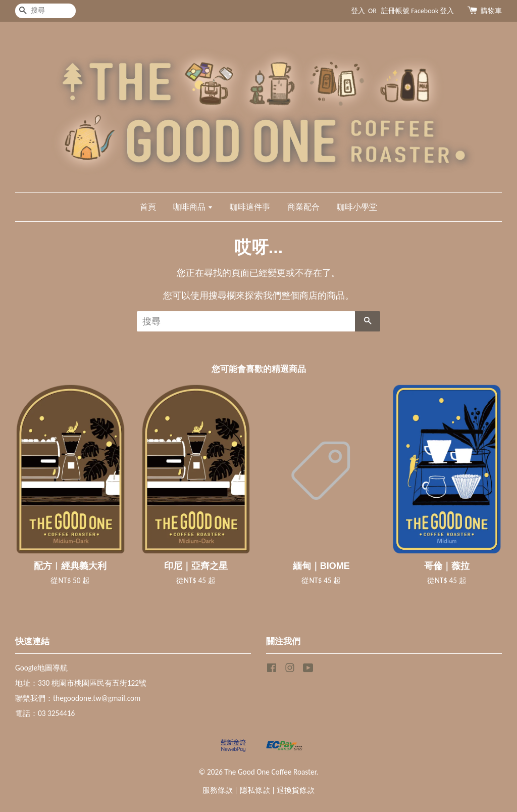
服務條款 (218, 790)
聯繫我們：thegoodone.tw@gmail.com (78, 698)
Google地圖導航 (41, 668)
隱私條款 (255, 790)
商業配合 (303, 207)
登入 (358, 11)
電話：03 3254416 (45, 713)
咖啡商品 (193, 207)
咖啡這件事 (250, 207)
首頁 (148, 207)
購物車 (491, 11)
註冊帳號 (395, 11)
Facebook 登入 (432, 11)
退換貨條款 (296, 790)
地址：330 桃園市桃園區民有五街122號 (81, 683)
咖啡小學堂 (357, 207)
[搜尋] (45, 11)
